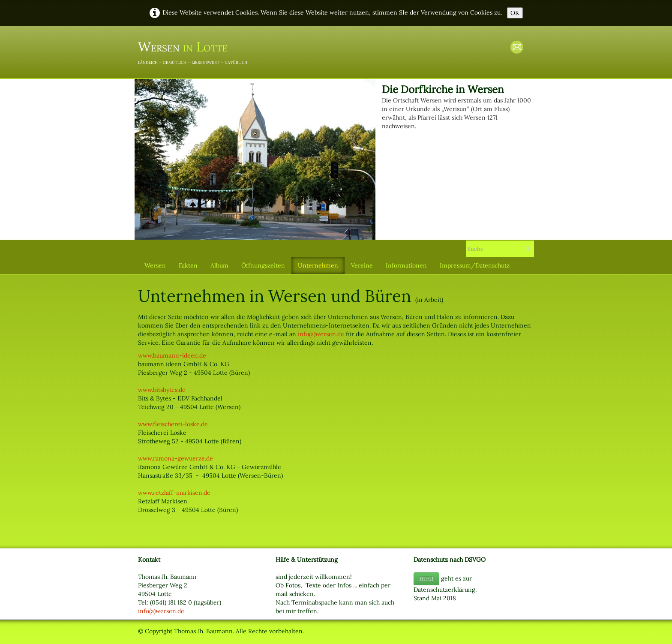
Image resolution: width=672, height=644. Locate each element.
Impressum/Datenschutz (475, 265)
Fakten (188, 265)
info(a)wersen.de (321, 334)
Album (219, 265)
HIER (426, 579)
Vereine (362, 265)
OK (515, 13)
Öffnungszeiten (263, 265)
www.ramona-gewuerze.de (175, 458)
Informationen (406, 265)
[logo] (196, 51)
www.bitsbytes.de (162, 390)
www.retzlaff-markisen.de (174, 493)
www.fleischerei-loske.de (173, 424)
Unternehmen (318, 265)
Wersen (155, 265)
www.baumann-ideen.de (172, 355)
